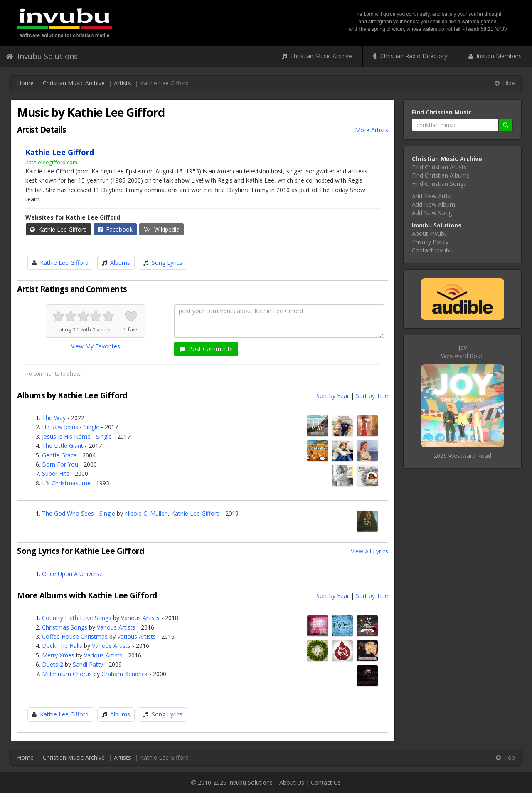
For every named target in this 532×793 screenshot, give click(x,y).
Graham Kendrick (124, 674)
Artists (122, 83)
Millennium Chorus (67, 674)
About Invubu (430, 233)
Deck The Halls (62, 646)
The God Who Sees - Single (79, 513)
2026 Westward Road (462, 456)
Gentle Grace (59, 455)
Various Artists (140, 618)
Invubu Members (495, 56)
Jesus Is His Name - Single (77, 436)
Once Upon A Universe (72, 574)
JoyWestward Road (462, 352)
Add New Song (432, 213)
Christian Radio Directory (410, 56)
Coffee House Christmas (75, 636)
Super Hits (56, 473)
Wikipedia (161, 229)
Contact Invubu (432, 250)
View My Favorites (96, 346)
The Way (54, 418)
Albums (120, 263)
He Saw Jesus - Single (71, 427)
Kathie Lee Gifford (58, 229)
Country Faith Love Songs (77, 618)
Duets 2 (53, 664)
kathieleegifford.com (51, 162)
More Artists (372, 130)
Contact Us (326, 782)
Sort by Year (333, 396)
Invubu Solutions (42, 56)
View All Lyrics (369, 551)
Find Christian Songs (439, 184)
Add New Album (433, 204)
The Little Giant (63, 446)
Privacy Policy (430, 242)
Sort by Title (372, 396)
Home (25, 83)
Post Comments (206, 349)
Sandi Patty (88, 664)
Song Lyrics (167, 263)
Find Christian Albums (441, 175)
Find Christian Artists (439, 167)
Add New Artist (432, 196)
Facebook (115, 229)
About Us (292, 782)
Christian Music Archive (317, 56)
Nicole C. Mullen (146, 513)
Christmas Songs (65, 627)
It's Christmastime (66, 483)
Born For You (60, 464)
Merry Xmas (58, 655)
